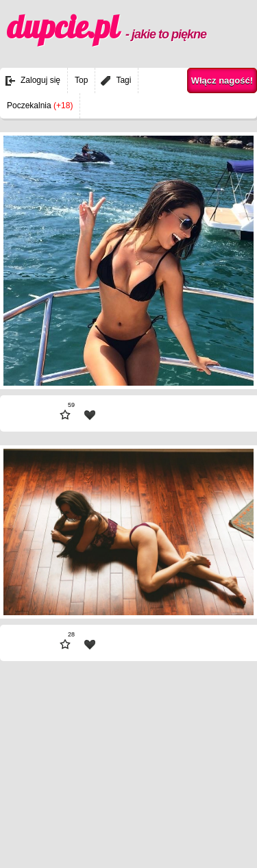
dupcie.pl (107, 27)
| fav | (90, 415)
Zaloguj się (40, 80)
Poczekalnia (40, 106)
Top (81, 80)
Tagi (123, 80)
